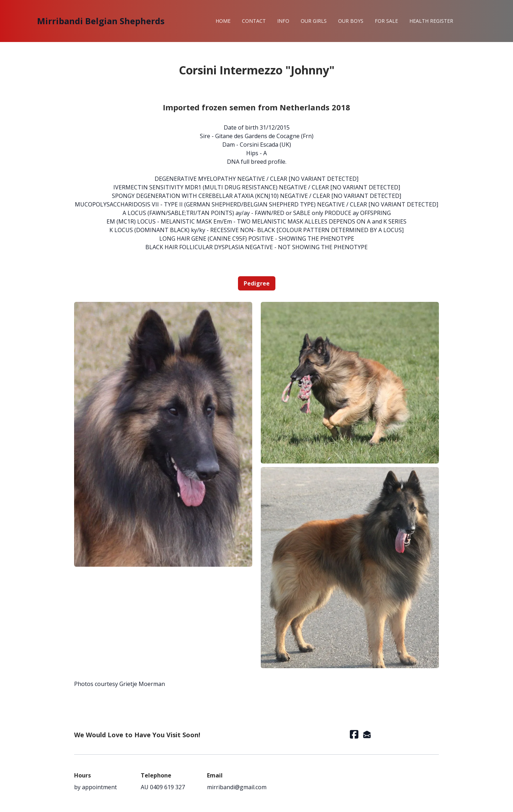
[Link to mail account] (367, 734)
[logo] (101, 21)
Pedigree (257, 283)
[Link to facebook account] (354, 734)
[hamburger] (173, 21)
